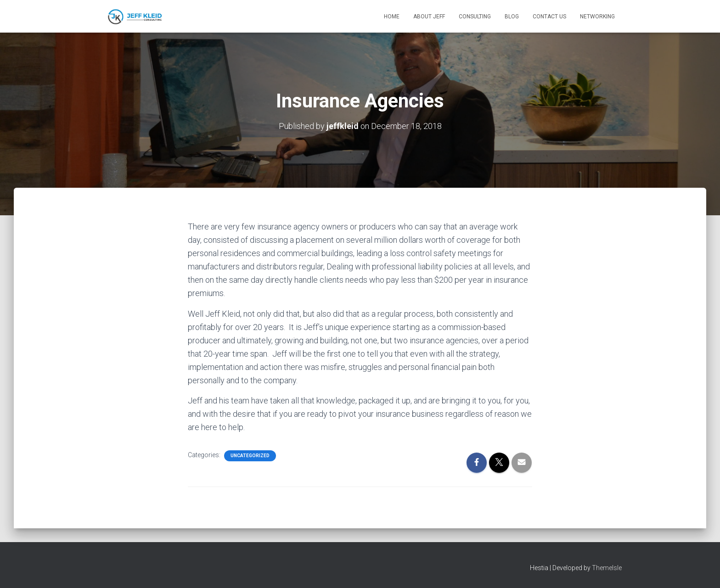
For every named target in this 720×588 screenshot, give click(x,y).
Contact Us (549, 17)
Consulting (475, 17)
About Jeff (429, 17)
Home (392, 17)
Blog (512, 17)
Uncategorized (250, 456)
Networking (597, 17)
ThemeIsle (607, 568)
